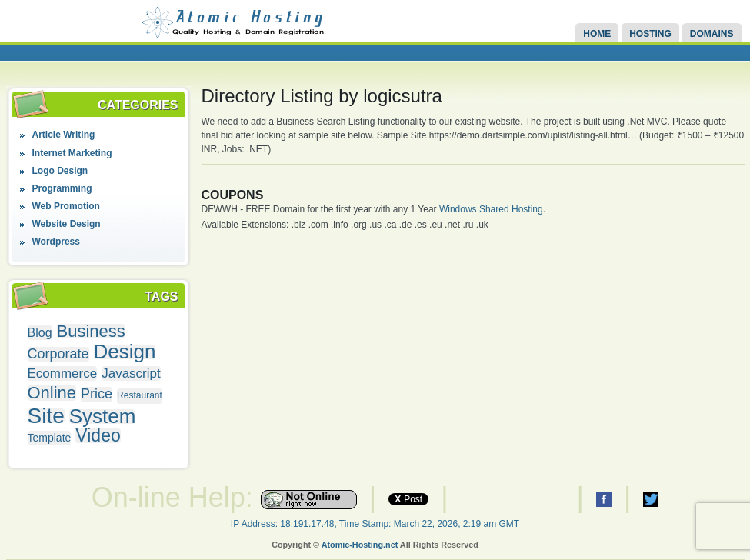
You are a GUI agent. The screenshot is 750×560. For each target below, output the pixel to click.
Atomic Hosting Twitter (651, 499)
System (103, 417)
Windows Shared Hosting (491, 209)
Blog (40, 333)
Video (98, 436)
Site (46, 416)
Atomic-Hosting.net (360, 545)
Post (408, 499)
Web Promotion (66, 206)
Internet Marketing (72, 153)
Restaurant (140, 395)
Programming (62, 188)
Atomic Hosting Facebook (604, 499)
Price (97, 394)
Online (52, 393)
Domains (712, 34)
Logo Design (60, 171)
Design (125, 352)
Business (91, 331)
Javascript (131, 373)
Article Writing (64, 135)
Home (597, 34)
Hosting (650, 34)
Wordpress (56, 242)
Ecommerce (63, 373)
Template (50, 438)
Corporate (58, 354)
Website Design (67, 224)
